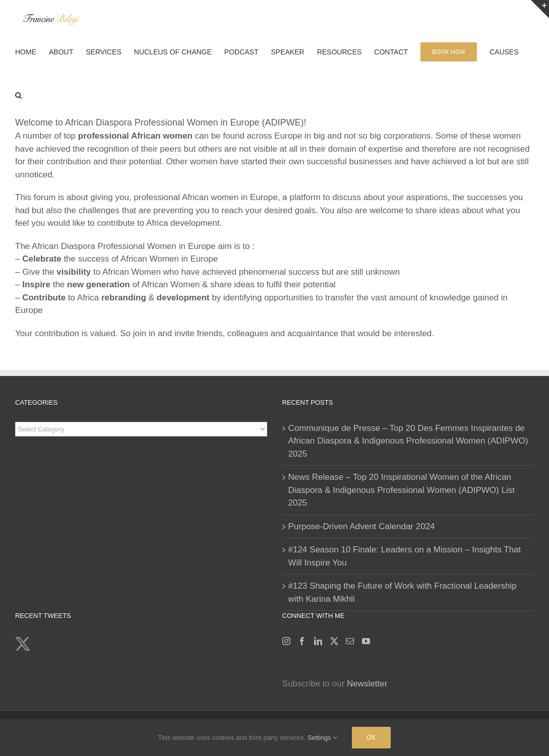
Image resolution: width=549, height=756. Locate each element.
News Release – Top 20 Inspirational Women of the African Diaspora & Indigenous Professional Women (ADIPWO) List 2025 (402, 490)
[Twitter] (334, 641)
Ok (371, 737)
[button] (18, 94)
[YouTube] (366, 641)
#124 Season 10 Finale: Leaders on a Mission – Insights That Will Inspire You (405, 556)
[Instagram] (286, 641)
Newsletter (367, 684)
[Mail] (350, 641)
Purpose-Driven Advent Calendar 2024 (362, 526)
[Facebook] (302, 641)
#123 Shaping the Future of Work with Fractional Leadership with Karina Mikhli (403, 592)
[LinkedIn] (318, 641)
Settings (322, 738)
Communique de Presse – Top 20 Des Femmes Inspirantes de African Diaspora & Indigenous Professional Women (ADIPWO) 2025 (408, 441)
